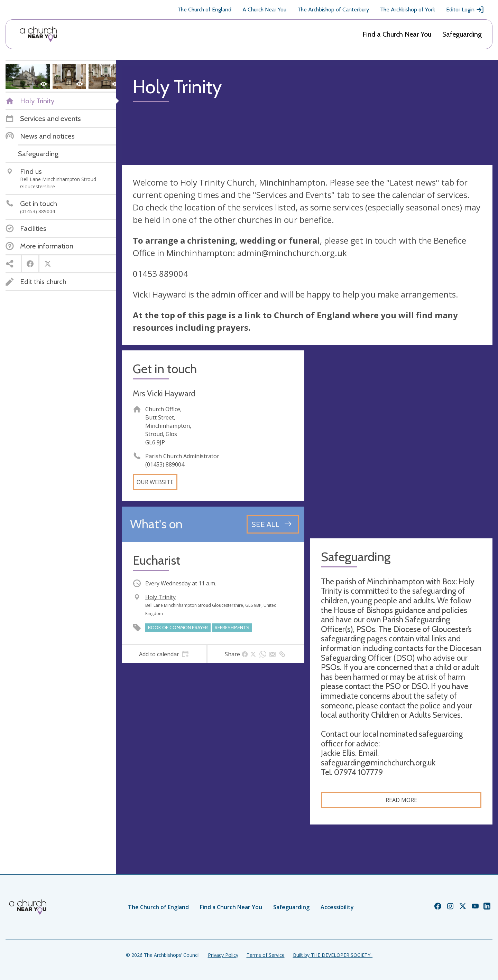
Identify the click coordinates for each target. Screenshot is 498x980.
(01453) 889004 (165, 464)
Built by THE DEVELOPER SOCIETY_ (333, 955)
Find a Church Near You (397, 34)
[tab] (164, 654)
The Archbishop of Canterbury (333, 10)
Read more (401, 800)
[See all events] (273, 524)
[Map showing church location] (401, 442)
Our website (155, 482)
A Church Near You (264, 10)
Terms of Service (266, 955)
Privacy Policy (223, 955)
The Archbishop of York (408, 10)
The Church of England (204, 10)
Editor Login (465, 10)
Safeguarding (462, 34)
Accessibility (337, 907)
